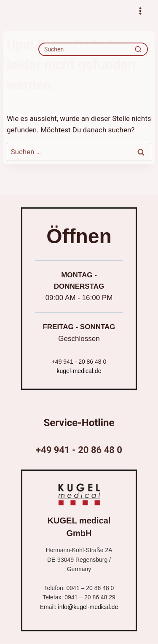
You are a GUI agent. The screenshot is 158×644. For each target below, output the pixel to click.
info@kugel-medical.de (88, 607)
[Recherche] (138, 49)
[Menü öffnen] (140, 11)
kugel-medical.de (79, 371)
